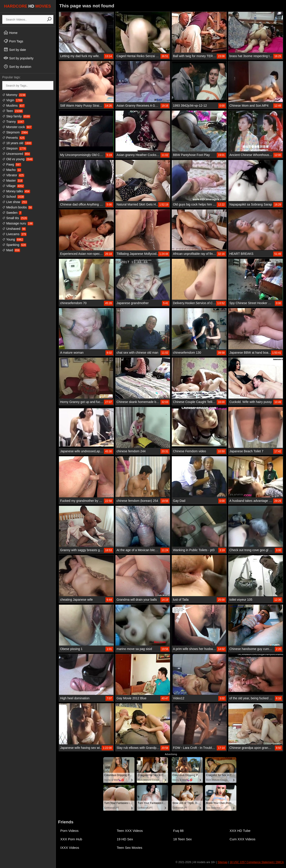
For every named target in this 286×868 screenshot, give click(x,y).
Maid (11, 250)
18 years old (17, 143)
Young (13, 239)
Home (10, 33)
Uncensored (16, 154)
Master (13, 181)
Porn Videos (69, 831)
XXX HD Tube (240, 831)
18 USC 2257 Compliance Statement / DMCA (257, 862)
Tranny (13, 122)
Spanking (14, 245)
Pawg (12, 164)
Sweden (12, 213)
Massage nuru (18, 223)
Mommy (14, 95)
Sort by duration (17, 66)
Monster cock (17, 127)
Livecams (14, 234)
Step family (16, 116)
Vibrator (13, 175)
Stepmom (15, 132)
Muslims (14, 106)
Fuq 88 (178, 831)
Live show (15, 202)
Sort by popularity (18, 58)
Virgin (13, 100)
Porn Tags (13, 41)
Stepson (14, 148)
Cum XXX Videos (243, 839)
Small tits (15, 218)
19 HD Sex (125, 839)
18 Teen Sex (182, 839)
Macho (12, 170)
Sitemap (223, 862)
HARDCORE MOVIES (27, 6)
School (13, 197)
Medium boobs (17, 207)
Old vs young (18, 159)
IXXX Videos (70, 848)
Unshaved (14, 229)
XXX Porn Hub (71, 839)
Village (13, 186)
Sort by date (15, 50)
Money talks (16, 191)
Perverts (14, 138)
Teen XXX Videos (130, 831)
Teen (13, 111)
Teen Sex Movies (130, 848)
